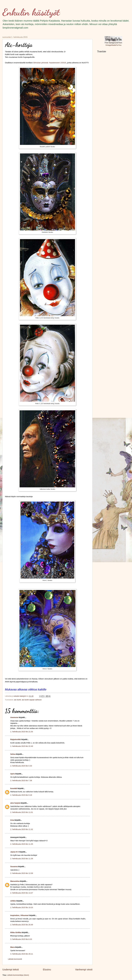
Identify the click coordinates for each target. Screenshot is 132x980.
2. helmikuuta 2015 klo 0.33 (21, 766)
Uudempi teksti (11, 969)
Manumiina (15, 881)
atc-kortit (17, 700)
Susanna (14, 867)
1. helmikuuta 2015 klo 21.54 (22, 732)
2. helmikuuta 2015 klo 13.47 (22, 893)
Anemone (14, 717)
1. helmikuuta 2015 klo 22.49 (22, 746)
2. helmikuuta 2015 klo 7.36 (21, 780)
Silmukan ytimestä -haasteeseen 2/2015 (49, 63)
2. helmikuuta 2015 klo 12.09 (22, 873)
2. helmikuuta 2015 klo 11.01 (22, 812)
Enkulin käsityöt (31, 12)
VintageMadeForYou (113, 45)
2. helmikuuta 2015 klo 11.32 (22, 829)
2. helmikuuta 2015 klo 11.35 (22, 844)
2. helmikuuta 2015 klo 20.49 (22, 925)
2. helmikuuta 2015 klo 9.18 (21, 795)
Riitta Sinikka (16, 932)
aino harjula (15, 803)
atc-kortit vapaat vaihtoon (32, 700)
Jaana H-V (15, 852)
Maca (13, 947)
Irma (12, 820)
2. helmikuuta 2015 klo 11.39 (22, 859)
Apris (13, 774)
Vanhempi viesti (84, 969)
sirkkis (13, 901)
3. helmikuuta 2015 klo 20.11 (22, 954)
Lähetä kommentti (15, 959)
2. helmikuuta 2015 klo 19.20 (22, 907)
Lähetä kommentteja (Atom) (18, 975)
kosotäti (14, 788)
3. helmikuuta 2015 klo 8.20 (21, 939)
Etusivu (47, 969)
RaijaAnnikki (16, 739)
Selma (13, 754)
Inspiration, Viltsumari (20, 915)
